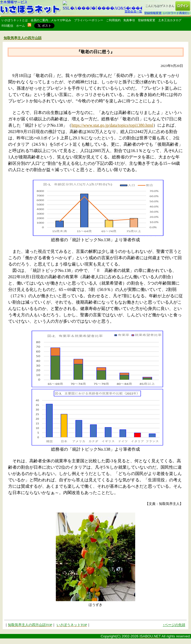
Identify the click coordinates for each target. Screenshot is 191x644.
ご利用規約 (113, 20)
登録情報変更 (147, 20)
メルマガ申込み (61, 20)
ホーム (21, 26)
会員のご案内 (39, 20)
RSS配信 (7, 26)
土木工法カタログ (170, 20)
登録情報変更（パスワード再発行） (167, 13)
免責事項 (129, 20)
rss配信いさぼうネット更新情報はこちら (29, 25)
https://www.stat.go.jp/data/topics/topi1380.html (112, 125)
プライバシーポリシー (89, 20)
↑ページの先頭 (174, 625)
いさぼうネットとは (15, 20)
